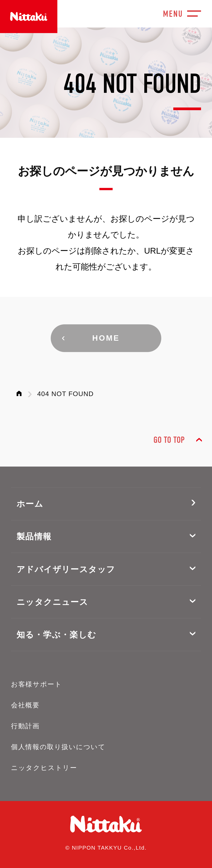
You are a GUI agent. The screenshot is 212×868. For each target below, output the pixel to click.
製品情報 (34, 536)
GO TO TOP (169, 440)
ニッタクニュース (52, 602)
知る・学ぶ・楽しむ (57, 635)
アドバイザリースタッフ (66, 569)
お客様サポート (36, 684)
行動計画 (25, 726)
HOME (106, 338)
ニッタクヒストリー (44, 768)
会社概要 (25, 705)
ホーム (30, 504)
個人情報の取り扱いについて (58, 747)
